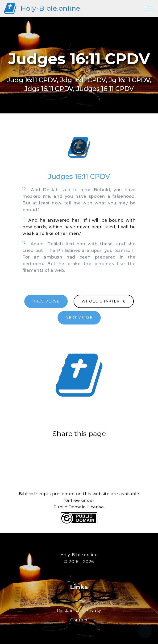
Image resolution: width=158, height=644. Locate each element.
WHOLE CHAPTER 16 (104, 301)
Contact (79, 620)
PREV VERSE (46, 301)
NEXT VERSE (79, 318)
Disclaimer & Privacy (79, 610)
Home (79, 601)
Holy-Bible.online (50, 8)
